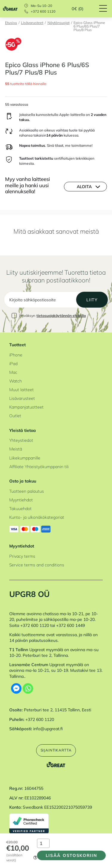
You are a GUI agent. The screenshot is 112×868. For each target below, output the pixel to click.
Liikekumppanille (25, 458)
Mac (13, 372)
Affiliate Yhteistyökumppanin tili (39, 466)
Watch (16, 381)
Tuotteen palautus (27, 491)
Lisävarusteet (32, 23)
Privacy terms (22, 556)
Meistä (16, 449)
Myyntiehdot (21, 500)
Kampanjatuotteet (26, 407)
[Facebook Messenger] (16, 688)
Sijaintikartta (56, 750)
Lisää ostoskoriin (72, 855)
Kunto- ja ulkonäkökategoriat (37, 517)
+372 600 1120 (43, 12)
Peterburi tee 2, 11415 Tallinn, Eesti (57, 710)
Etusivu (11, 23)
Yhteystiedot (21, 440)
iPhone (16, 355)
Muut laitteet (22, 390)
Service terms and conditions (37, 565)
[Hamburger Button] (106, 9)
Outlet (15, 416)
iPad (13, 363)
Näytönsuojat (59, 23)
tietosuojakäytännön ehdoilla (61, 316)
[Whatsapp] (28, 688)
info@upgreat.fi (48, 729)
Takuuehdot (20, 508)
